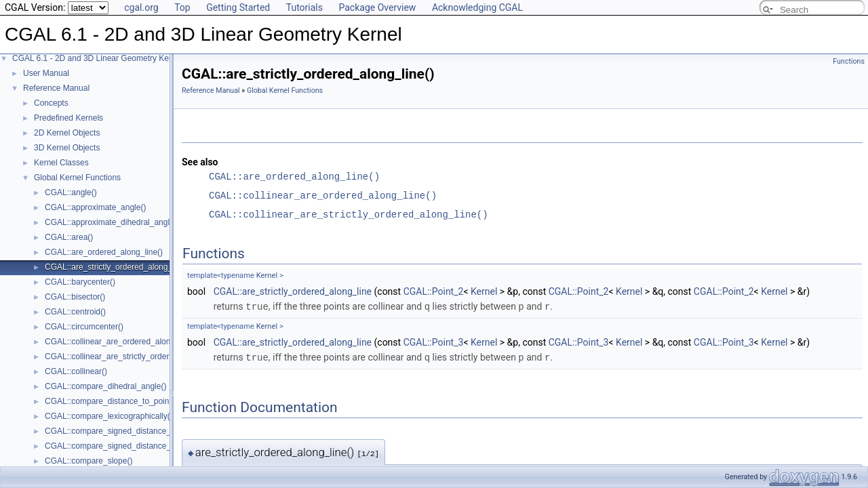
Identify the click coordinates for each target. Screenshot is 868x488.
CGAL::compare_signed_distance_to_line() (122, 431)
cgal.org (141, 7)
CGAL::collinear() (76, 371)
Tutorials (304, 7)
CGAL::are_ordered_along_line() (104, 252)
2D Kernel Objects (67, 133)
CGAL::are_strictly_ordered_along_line (293, 291)
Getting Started (238, 7)
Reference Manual (56, 88)
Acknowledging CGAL (477, 7)
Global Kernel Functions (77, 178)
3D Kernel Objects (67, 148)
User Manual (46, 73)
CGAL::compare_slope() (88, 461)
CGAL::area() (69, 237)
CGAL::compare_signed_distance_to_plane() (126, 446)
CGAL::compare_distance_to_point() (111, 401)
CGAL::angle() (71, 192)
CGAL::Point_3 (434, 342)
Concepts (51, 103)
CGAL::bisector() (75, 297)
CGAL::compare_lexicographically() (109, 416)
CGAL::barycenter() (80, 282)
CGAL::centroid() (75, 312)
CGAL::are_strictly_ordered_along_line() (118, 267)
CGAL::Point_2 (434, 291)
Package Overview (377, 7)
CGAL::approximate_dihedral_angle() (112, 222)
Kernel (267, 276)
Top (182, 7)
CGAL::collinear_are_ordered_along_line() (121, 342)
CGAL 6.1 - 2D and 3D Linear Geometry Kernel (97, 58)
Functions (849, 61)
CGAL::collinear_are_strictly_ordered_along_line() (135, 357)
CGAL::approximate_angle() (95, 207)
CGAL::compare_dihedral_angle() (105, 386)
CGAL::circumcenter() (84, 327)
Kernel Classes (61, 163)
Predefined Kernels (68, 118)
